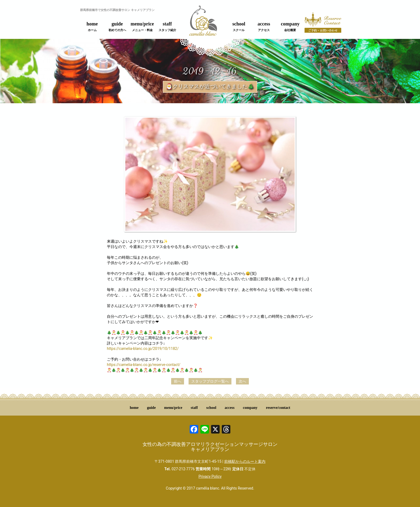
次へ (242, 381)
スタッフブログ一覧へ (210, 381)
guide (117, 27)
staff (167, 27)
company (290, 27)
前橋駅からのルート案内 (245, 461)
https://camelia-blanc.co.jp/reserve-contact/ (144, 365)
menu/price (142, 27)
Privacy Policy (210, 476)
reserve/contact (278, 408)
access (264, 27)
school (239, 27)
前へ (178, 381)
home (92, 27)
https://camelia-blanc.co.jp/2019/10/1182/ (143, 349)
